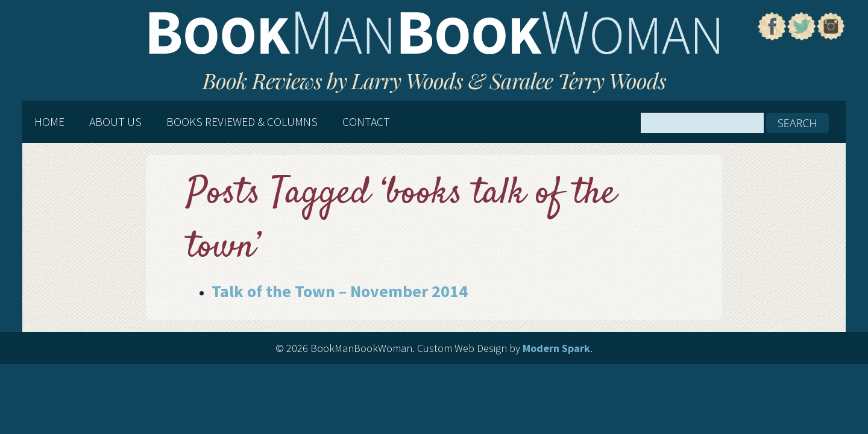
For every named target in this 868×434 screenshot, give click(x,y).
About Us (115, 122)
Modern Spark (556, 348)
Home (49, 122)
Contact (366, 122)
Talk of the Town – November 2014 (340, 291)
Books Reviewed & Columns (242, 122)
